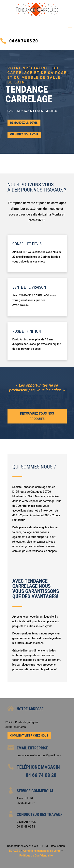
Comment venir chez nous (29, 736)
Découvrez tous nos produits (37, 416)
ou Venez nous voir (24, 134)
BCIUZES (15, 851)
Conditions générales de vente (42, 851)
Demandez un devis (24, 123)
